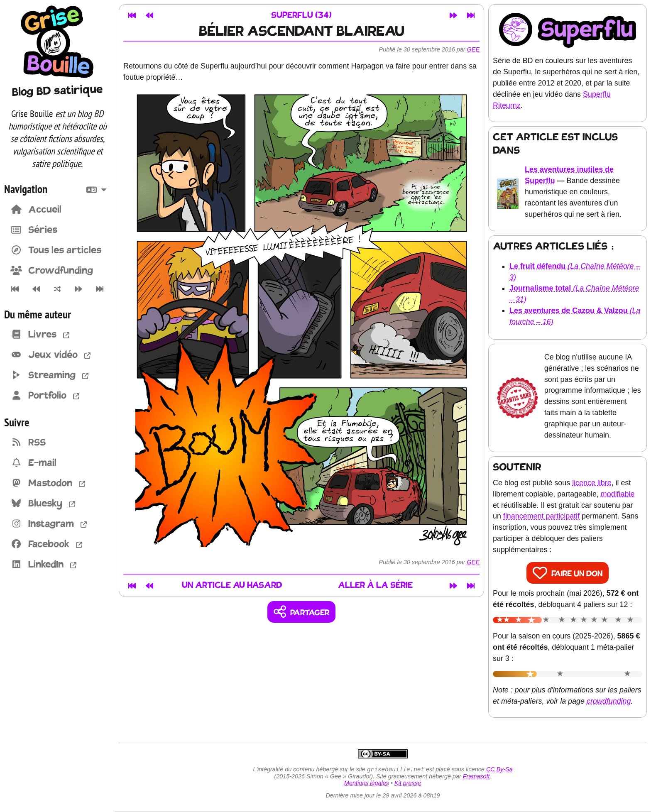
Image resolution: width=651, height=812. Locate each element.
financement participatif (541, 516)
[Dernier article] (100, 289)
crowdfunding (609, 701)
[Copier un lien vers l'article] (302, 612)
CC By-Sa (499, 770)
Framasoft (476, 777)
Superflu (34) (301, 16)
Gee (473, 49)
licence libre (592, 483)
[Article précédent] (36, 289)
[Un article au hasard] (57, 289)
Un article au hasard (232, 586)
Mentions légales (367, 784)
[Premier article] (15, 289)
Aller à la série (375, 586)
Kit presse (408, 784)
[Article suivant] (79, 289)
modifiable (618, 494)
